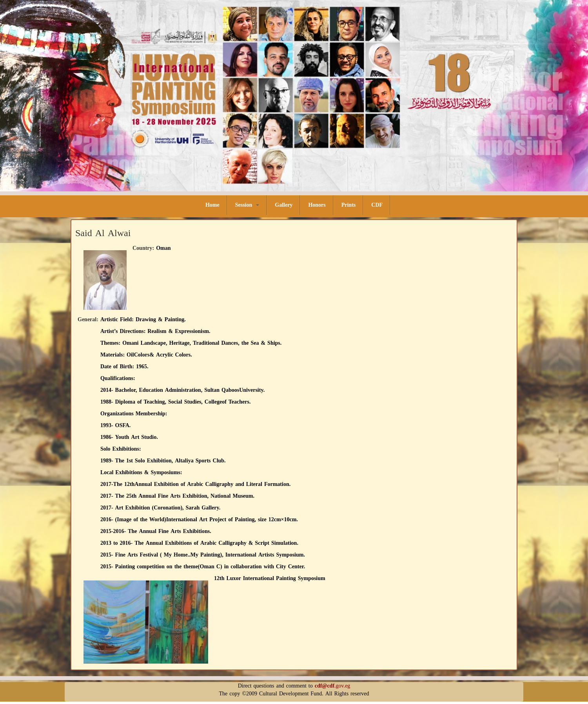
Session (247, 205)
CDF (377, 205)
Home (212, 205)
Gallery (284, 205)
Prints (349, 205)
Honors (317, 205)
